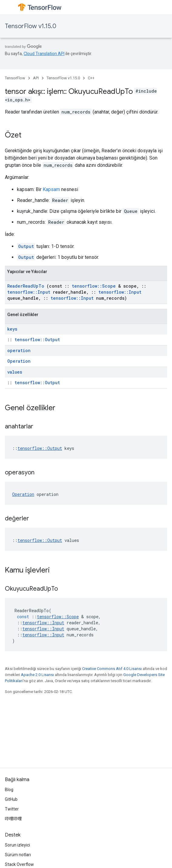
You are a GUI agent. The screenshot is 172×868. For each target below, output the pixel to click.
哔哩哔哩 (13, 819)
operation (19, 350)
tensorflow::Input (29, 292)
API (36, 78)
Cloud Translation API (44, 54)
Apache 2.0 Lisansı (37, 675)
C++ (91, 78)
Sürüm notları (18, 855)
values (15, 372)
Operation (19, 361)
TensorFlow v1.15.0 (31, 26)
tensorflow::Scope (94, 286)
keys (12, 329)
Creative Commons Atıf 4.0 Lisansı (112, 669)
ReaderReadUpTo (26, 286)
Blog (9, 790)
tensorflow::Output (37, 340)
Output (26, 246)
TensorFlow (15, 78)
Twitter (12, 809)
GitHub (11, 799)
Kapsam (51, 189)
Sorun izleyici (17, 845)
